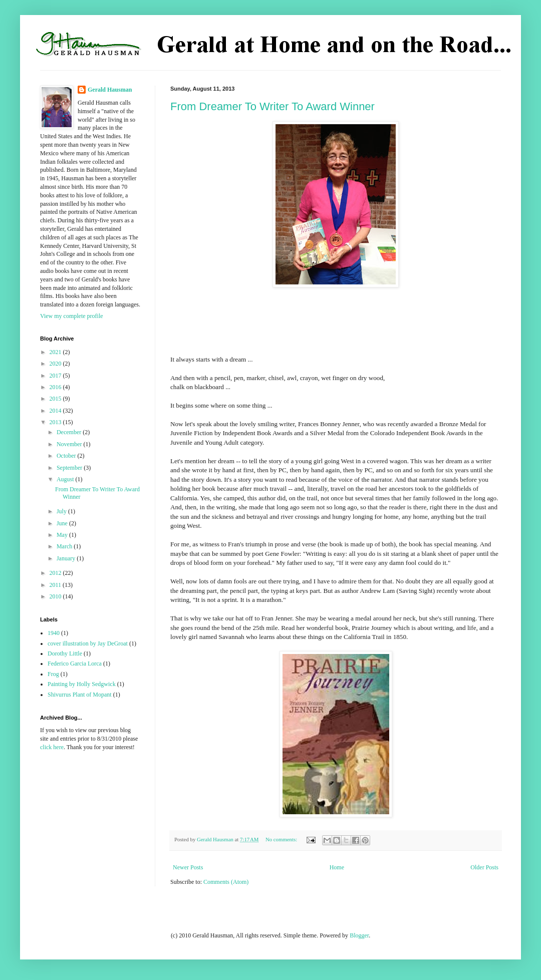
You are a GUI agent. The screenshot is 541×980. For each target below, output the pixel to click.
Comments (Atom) (226, 882)
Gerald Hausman (110, 90)
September (70, 468)
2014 (56, 411)
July (62, 511)
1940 (54, 633)
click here (52, 747)
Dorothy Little (65, 654)
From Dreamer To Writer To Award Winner (273, 106)
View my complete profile (72, 316)
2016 (56, 387)
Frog (53, 674)
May (63, 535)
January (67, 558)
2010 (56, 596)
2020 (56, 364)
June (63, 523)
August (66, 479)
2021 (56, 352)
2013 (56, 422)
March (65, 546)
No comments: (282, 839)
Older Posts (484, 867)
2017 (56, 376)
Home (337, 867)
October (67, 456)
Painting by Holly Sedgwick (82, 684)
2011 (56, 585)
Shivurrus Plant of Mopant (80, 695)
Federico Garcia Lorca (75, 664)
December (70, 432)
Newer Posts (188, 867)
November (70, 444)
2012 (56, 573)
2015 (56, 399)
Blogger (359, 935)
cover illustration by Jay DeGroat (88, 643)
